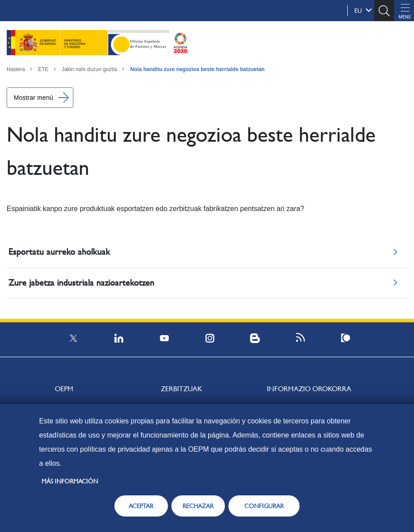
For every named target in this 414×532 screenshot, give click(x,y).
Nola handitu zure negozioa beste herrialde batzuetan (198, 69)
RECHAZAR (198, 506)
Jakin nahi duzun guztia (89, 69)
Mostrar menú (33, 98)
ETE (43, 69)
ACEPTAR (141, 506)
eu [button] (363, 10)
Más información (70, 481)
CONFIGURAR (264, 506)
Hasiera (16, 69)
